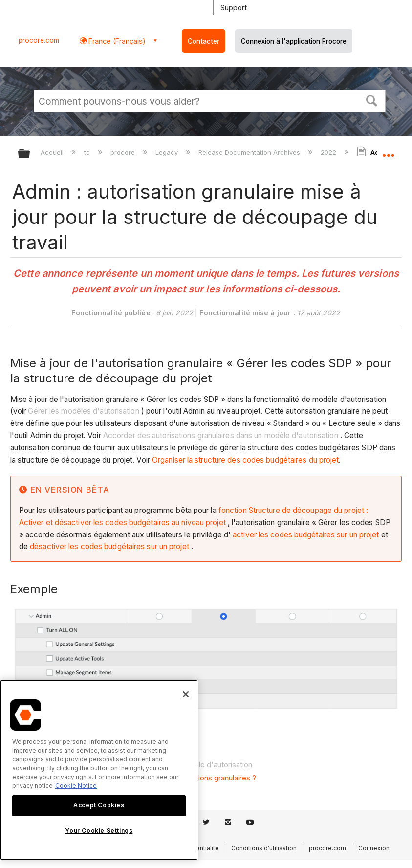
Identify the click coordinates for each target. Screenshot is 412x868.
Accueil (53, 152)
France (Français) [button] (116, 41)
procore (124, 152)
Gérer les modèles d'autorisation (83, 411)
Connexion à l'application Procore (294, 41)
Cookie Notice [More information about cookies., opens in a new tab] (76, 786)
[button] (372, 100)
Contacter (204, 41)
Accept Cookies (99, 805)
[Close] (186, 694)
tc (88, 152)
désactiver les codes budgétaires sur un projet (109, 546)
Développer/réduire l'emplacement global (388, 151)
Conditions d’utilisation (264, 848)
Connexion (374, 848)
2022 (329, 152)
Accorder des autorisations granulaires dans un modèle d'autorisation (221, 435)
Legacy (168, 152)
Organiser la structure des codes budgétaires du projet (245, 460)
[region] (99, 770)
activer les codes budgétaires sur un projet (306, 535)
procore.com (39, 40)
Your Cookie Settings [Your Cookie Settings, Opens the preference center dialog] (99, 831)
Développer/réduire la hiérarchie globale (30, 154)
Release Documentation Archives (250, 152)
